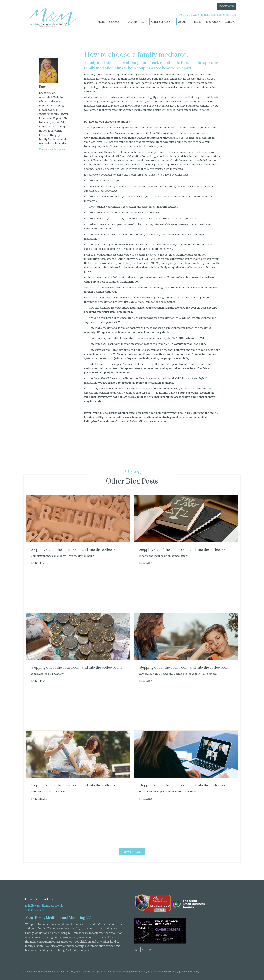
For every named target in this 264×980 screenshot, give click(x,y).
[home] (52, 16)
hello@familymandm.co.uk (220, 15)
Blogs (197, 22)
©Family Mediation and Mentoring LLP (44, 972)
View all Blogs (132, 852)
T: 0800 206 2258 (36, 910)
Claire (148, 563)
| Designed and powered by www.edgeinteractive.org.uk (120, 972)
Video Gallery (213, 22)
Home (101, 22)
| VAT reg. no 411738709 (77, 972)
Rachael (41, 563)
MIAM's (133, 22)
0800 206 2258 (189, 15)
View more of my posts (52, 149)
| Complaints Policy (189, 972)
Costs (144, 22)
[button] (117, 22)
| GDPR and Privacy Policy (165, 972)
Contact (230, 22)
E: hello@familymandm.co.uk (44, 906)
